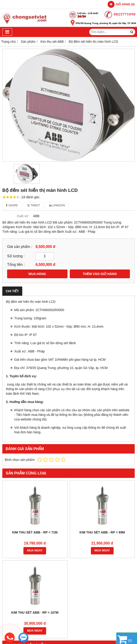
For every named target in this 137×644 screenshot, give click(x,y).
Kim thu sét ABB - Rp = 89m (102, 532)
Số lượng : (16, 256)
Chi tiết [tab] (12, 291)
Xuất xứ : (23, 216)
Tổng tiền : (16, 264)
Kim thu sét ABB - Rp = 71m (35, 532)
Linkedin (57, 205)
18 (30, 197)
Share (12, 205)
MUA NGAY (35, 550)
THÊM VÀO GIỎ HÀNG (100, 274)
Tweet (34, 205)
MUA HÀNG (37, 274)
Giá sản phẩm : (20, 247)
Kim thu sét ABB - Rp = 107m (35, 613)
